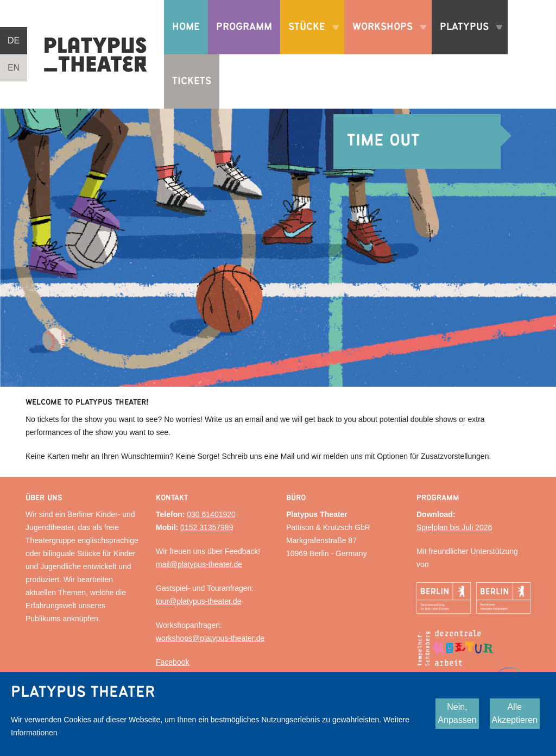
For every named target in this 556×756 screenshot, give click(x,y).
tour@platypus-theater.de (198, 601)
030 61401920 (211, 514)
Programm (244, 27)
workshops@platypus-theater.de (210, 638)
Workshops (385, 38)
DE (14, 40)
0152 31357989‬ (207, 527)
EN (14, 68)
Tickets (192, 81)
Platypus (467, 38)
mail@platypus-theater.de (199, 564)
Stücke (309, 38)
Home (186, 27)
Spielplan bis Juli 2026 (454, 527)
